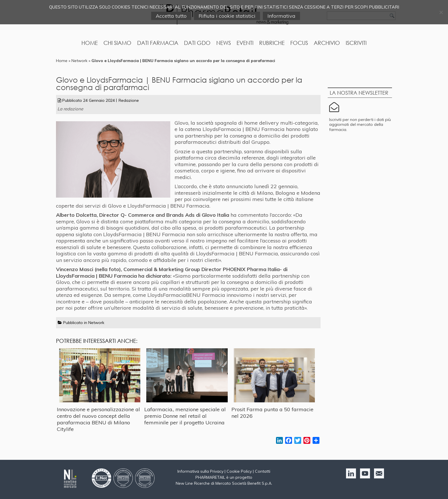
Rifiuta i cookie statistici (227, 16)
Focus (299, 43)
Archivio (327, 43)
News (224, 43)
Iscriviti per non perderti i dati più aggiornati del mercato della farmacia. (360, 125)
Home (90, 43)
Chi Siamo (117, 43)
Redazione (129, 100)
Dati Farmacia (158, 43)
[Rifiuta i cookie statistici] (441, 12)
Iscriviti (356, 43)
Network (79, 61)
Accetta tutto (171, 16)
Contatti (263, 471)
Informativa (281, 16)
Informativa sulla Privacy (200, 471)
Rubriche (272, 43)
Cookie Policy (239, 471)
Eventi (245, 43)
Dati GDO (197, 43)
